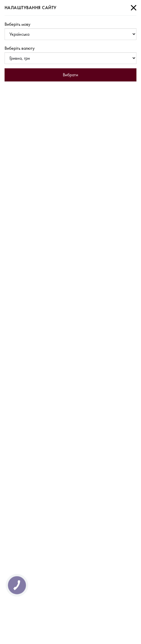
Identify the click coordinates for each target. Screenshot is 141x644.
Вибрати (70, 75)
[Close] (134, 8)
